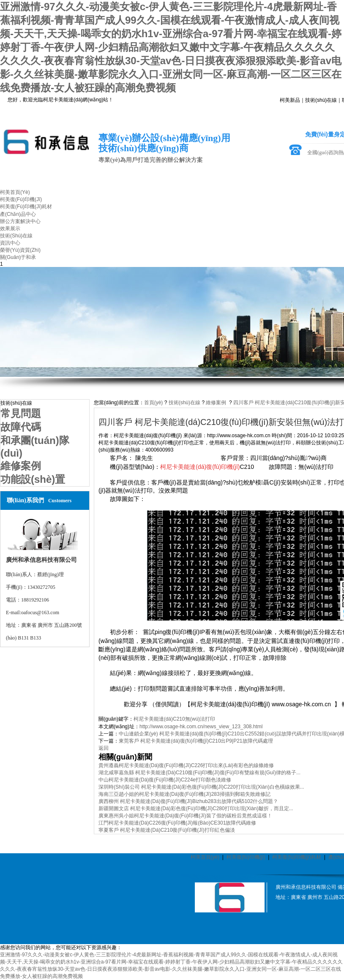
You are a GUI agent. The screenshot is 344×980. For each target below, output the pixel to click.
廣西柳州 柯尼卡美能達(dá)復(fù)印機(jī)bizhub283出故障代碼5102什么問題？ (188, 801)
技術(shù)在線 (321, 100)
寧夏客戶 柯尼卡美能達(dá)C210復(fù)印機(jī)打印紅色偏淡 (167, 830)
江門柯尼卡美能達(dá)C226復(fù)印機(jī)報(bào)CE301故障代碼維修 (177, 823)
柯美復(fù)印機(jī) (246, 857)
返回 (104, 748)
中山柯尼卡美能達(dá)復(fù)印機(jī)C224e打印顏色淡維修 (165, 780)
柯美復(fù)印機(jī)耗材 (297, 857)
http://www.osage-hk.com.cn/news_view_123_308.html (201, 727)
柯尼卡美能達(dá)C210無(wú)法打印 (174, 719)
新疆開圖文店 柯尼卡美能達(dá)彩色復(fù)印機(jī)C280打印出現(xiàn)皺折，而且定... (196, 808)
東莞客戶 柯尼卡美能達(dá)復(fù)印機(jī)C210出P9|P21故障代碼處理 (196, 741)
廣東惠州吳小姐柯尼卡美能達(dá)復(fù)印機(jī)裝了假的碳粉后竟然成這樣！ (185, 816)
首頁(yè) (154, 403)
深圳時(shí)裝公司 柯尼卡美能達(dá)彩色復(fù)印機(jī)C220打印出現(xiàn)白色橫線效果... (201, 787)
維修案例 (216, 403)
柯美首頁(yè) (205, 857)
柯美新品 (290, 100)
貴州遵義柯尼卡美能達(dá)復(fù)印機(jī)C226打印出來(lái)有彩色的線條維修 (186, 765)
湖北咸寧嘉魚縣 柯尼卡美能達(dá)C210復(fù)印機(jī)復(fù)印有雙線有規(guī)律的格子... (199, 773)
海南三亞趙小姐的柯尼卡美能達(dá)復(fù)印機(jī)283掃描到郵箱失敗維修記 (184, 794)
